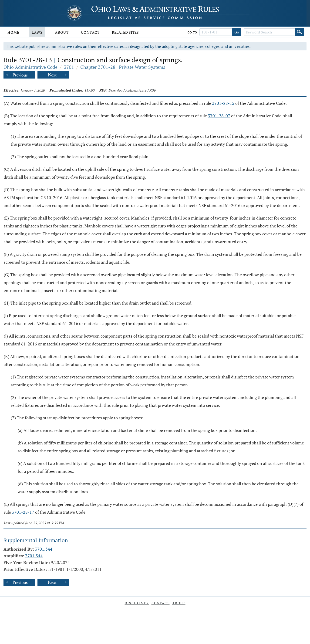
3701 (69, 67)
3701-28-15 (223, 103)
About (62, 32)
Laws (37, 32)
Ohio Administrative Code (30, 67)
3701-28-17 (23, 512)
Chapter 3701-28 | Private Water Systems (123, 67)
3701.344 (44, 549)
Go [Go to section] (237, 32)
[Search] (300, 32)
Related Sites (125, 32)
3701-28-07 (219, 116)
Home (13, 32)
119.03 (89, 90)
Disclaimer (137, 603)
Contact (90, 32)
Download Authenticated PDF (132, 90)
